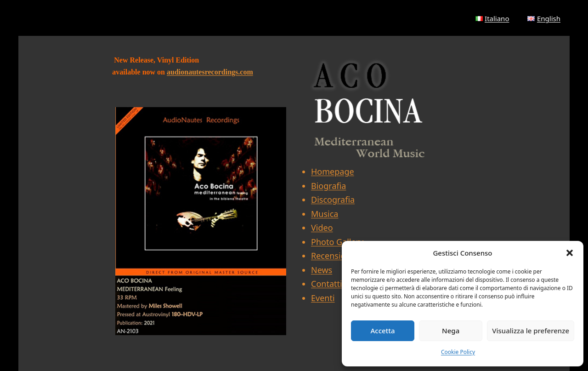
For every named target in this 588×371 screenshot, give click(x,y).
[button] (570, 253)
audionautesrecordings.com (210, 72)
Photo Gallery (337, 242)
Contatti (327, 284)
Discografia (333, 200)
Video (322, 228)
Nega (451, 331)
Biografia (328, 186)
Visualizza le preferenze (531, 331)
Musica (325, 214)
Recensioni (332, 256)
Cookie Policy (458, 352)
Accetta (382, 331)
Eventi (323, 298)
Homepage (333, 171)
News (322, 270)
